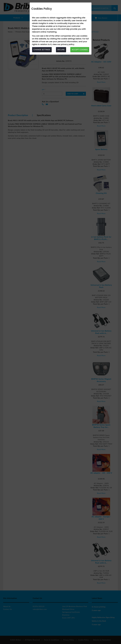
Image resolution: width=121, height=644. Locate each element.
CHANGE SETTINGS (42, 50)
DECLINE (61, 50)
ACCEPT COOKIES (80, 50)
